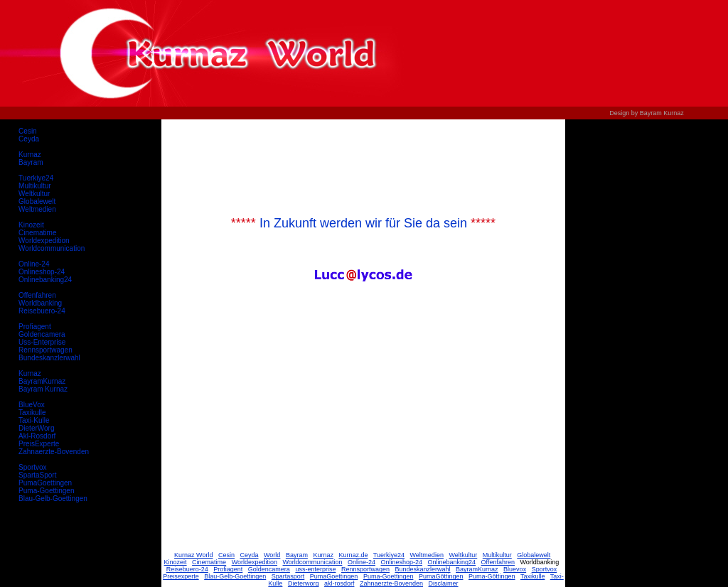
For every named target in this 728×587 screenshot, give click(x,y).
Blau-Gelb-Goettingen (53, 499)
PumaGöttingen (441, 576)
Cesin (28, 131)
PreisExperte (39, 444)
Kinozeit (31, 225)
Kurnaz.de (353, 555)
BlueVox (32, 405)
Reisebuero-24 (42, 311)
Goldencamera (42, 334)
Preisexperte (181, 576)
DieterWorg (36, 428)
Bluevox (515, 569)
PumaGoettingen (45, 483)
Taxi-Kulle (34, 420)
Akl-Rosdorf (37, 436)
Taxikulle (32, 413)
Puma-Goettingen (46, 491)
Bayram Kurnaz (43, 389)
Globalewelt (37, 201)
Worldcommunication (52, 248)
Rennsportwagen (45, 350)
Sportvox (32, 467)
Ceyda (29, 139)
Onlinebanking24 (45, 280)
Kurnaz (30, 155)
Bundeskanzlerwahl (49, 358)
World (272, 555)
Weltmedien (37, 209)
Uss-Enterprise (42, 342)
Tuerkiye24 (36, 178)
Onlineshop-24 (42, 272)
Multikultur (35, 186)
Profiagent (35, 327)
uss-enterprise (315, 569)
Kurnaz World (193, 555)
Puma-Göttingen (492, 576)
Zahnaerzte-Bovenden (54, 452)
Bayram (31, 162)
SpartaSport (37, 475)
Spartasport (288, 576)
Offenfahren (37, 295)
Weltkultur (34, 194)
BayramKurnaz (42, 381)
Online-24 (34, 264)
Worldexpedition (44, 241)
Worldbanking (40, 303)
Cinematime (37, 233)
